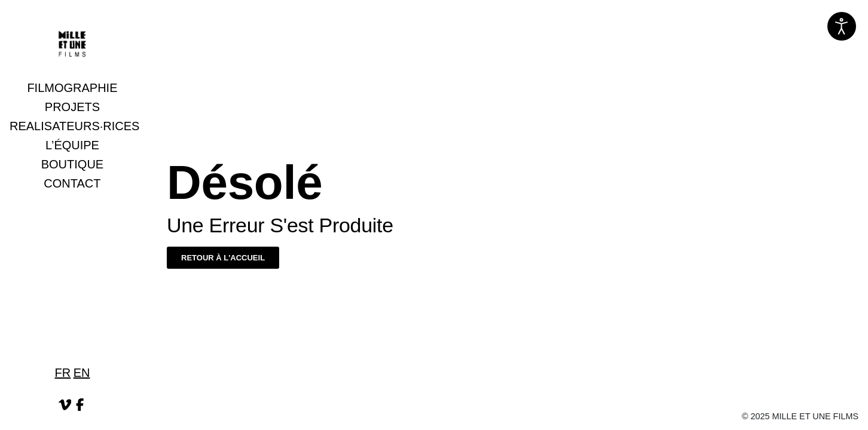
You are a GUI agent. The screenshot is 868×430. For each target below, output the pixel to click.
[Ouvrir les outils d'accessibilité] (842, 26)
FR (63, 373)
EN (82, 373)
